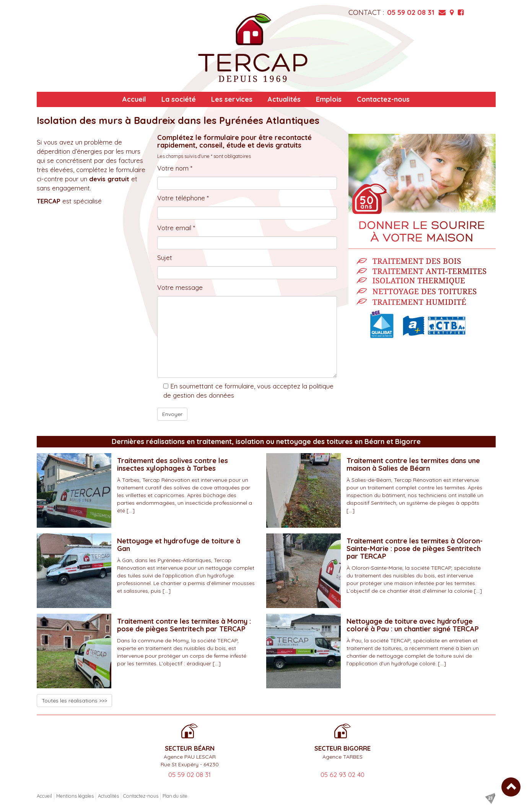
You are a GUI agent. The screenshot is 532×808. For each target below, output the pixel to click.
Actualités (284, 99)
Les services (232, 99)
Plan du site (175, 796)
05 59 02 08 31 (411, 12)
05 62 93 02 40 (342, 775)
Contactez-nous (383, 99)
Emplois (329, 99)
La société (179, 99)
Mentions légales (75, 796)
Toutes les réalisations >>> (74, 701)
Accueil (134, 99)
